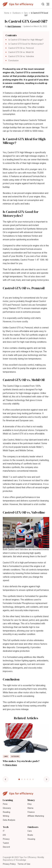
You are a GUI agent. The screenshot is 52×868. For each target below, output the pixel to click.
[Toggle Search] (43, 4)
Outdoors (17, 13)
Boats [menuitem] (30, 835)
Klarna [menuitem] (30, 808)
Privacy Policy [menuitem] (9, 864)
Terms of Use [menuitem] (24, 864)
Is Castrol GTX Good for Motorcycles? (26, 44)
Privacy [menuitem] (6, 839)
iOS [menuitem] (4, 835)
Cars (26, 13)
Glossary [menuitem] (7, 808)
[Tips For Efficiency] (18, 4)
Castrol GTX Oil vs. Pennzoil (21, 48)
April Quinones (14, 26)
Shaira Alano (11, 765)
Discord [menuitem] (6, 847)
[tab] (19, 779)
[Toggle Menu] (48, 4)
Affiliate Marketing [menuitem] (36, 816)
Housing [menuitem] (31, 839)
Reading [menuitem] (6, 812)
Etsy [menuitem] (29, 804)
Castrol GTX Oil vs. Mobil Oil (21, 52)
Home (7, 13)
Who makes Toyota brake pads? (21, 761)
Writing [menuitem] (6, 816)
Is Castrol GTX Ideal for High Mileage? (26, 40)
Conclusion (13, 61)
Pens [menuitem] (5, 804)
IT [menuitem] (4, 831)
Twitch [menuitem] (6, 843)
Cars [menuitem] (30, 831)
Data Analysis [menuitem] (9, 820)
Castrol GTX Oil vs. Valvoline (21, 56)
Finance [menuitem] (31, 812)
